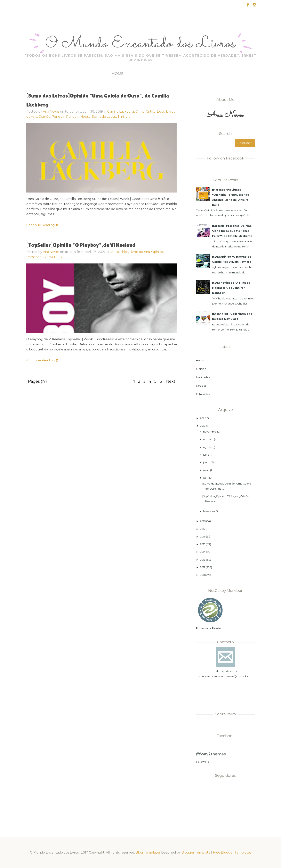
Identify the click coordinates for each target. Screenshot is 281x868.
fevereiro (209, 511)
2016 (203, 537)
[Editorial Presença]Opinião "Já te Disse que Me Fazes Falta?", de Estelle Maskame (232, 231)
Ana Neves (51, 112)
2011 (202, 575)
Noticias (201, 386)
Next (171, 381)
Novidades (203, 377)
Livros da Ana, (140, 252)
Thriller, (124, 117)
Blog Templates (148, 852)
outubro (208, 439)
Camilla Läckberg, (121, 112)
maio (206, 470)
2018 (203, 521)
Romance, (35, 257)
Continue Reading (42, 225)
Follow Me (203, 762)
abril (206, 478)
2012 (203, 567)
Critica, (151, 112)
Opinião (201, 369)
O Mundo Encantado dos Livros (140, 44)
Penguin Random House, (72, 117)
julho (206, 455)
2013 (203, 560)
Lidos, (161, 112)
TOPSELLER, (53, 257)
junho (207, 462)
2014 (203, 552)
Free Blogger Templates (232, 852)
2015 (203, 544)
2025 (203, 418)
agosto (208, 447)
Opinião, (45, 117)
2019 (203, 426)
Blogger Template (196, 852)
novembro (210, 432)
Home (118, 74)
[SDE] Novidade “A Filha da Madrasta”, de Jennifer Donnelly (231, 288)
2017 (203, 529)
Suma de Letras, (105, 117)
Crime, (141, 112)
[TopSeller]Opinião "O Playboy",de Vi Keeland (81, 245)
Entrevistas (203, 394)
